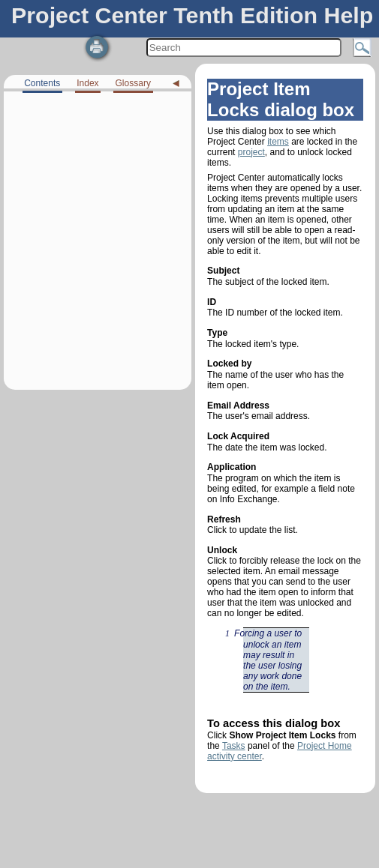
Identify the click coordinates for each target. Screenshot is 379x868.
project (251, 152)
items (278, 142)
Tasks (234, 746)
